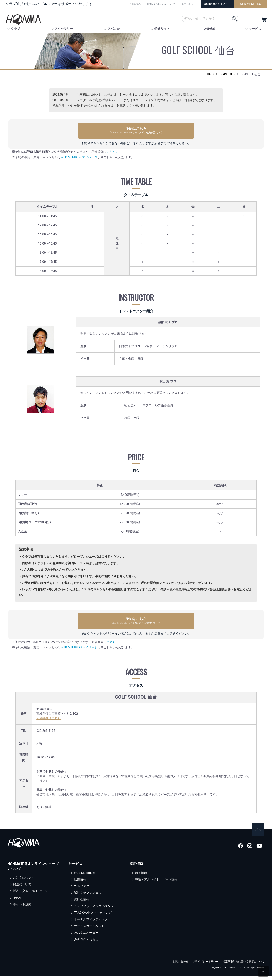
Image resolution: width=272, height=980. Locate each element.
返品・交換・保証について (31, 887)
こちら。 (113, 152)
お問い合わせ (188, 4)
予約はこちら (136, 130)
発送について (22, 880)
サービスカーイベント (89, 922)
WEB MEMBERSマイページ (79, 157)
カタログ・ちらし (86, 935)
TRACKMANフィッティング (93, 909)
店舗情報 (209, 29)
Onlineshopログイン (218, 4)
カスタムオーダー (86, 929)
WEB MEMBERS (250, 4)
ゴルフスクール (85, 882)
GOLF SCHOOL (224, 74)
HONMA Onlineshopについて (161, 4)
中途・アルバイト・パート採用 (156, 876)
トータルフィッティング (91, 915)
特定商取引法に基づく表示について (243, 958)
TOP (209, 74)
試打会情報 (82, 895)
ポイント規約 (22, 900)
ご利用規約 (135, 4)
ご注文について (24, 874)
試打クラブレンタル (88, 889)
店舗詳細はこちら (49, 718)
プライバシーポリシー (205, 958)
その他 (18, 894)
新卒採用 (141, 869)
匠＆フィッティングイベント (94, 902)
